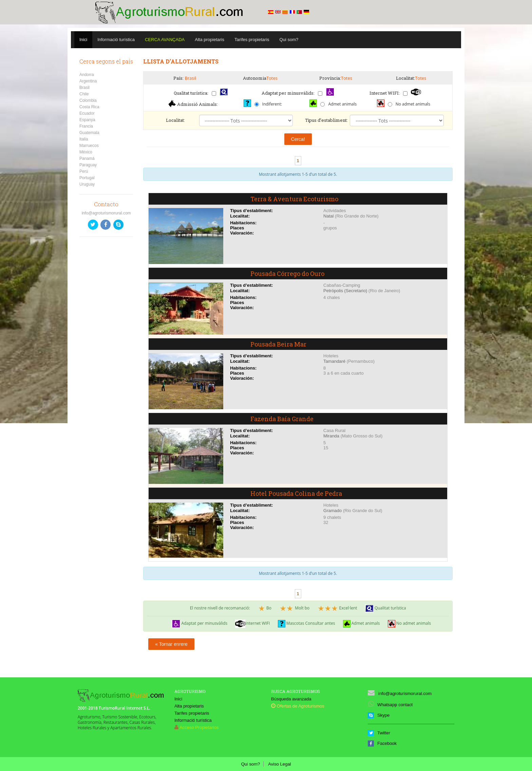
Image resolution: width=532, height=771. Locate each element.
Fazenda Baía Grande (282, 419)
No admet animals (413, 104)
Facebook (382, 743)
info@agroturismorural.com (106, 213)
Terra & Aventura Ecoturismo (294, 199)
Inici (83, 40)
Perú (84, 171)
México (86, 152)
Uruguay (87, 184)
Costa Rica (89, 107)
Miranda (331, 436)
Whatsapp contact (390, 705)
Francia (86, 126)
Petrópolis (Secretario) (345, 291)
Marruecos (89, 146)
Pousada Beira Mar (278, 344)
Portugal (87, 178)
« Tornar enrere (171, 644)
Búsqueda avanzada (291, 699)
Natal (328, 216)
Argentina (88, 81)
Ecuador (87, 113)
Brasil (84, 88)
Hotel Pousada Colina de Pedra (296, 493)
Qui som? (289, 40)
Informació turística (116, 40)
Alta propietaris (210, 40)
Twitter (379, 733)
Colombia (88, 100)
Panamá (87, 158)
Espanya (87, 120)
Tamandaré (334, 361)
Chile (84, 94)
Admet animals (342, 104)
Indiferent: (272, 104)
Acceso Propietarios (199, 727)
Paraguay (88, 165)
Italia (84, 139)
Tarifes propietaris (252, 40)
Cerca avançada (165, 40)
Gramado (332, 511)
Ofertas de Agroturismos (298, 706)
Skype (379, 715)
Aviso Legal (279, 764)
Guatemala (89, 133)
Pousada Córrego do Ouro (287, 274)
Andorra (87, 75)
